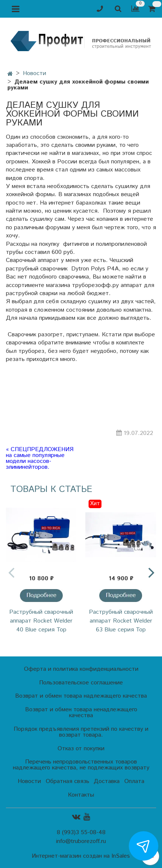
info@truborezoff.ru (81, 841)
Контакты (81, 795)
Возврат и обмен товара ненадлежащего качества (81, 713)
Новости (35, 73)
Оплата (134, 781)
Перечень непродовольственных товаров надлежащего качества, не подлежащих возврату (81, 765)
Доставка (107, 781)
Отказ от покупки (81, 749)
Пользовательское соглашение (81, 683)
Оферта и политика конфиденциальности (81, 669)
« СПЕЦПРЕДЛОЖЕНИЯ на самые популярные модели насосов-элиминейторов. (40, 458)
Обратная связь (68, 781)
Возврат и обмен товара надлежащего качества (81, 696)
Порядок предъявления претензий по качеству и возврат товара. (81, 732)
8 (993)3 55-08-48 (81, 832)
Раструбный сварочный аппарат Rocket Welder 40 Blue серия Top (41, 621)
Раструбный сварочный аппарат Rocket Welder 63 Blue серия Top (121, 621)
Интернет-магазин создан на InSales (81, 856)
